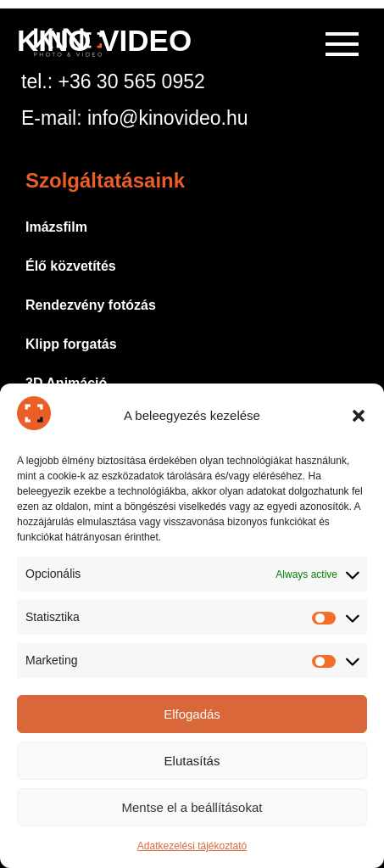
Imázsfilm (56, 227)
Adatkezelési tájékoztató (192, 846)
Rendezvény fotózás (91, 305)
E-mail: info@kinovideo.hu (135, 118)
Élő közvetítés (71, 266)
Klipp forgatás (71, 344)
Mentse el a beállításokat (192, 807)
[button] (359, 416)
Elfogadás (192, 714)
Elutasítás (192, 761)
